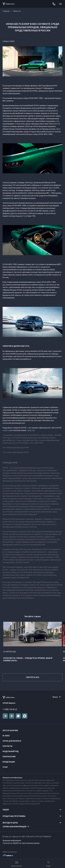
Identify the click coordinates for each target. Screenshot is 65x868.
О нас (5, 767)
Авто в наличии (10, 730)
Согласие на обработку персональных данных (21, 843)
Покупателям (9, 757)
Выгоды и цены (10, 823)
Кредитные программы (14, 816)
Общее (6, 810)
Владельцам (9, 762)
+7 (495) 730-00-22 (10, 709)
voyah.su (6, 430)
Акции (48, 864)
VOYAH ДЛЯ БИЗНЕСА (12, 741)
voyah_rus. (31, 430)
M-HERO (6, 736)
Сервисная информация (14, 827)
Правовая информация (12, 840)
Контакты (7, 746)
